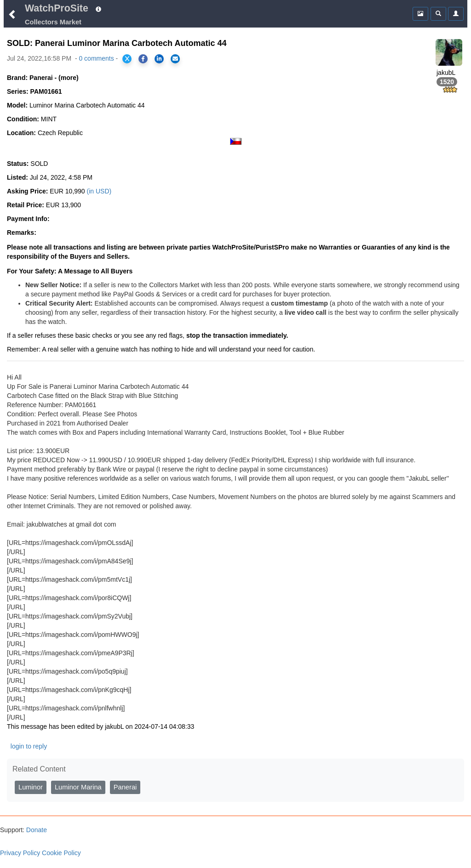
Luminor (31, 787)
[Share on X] (127, 59)
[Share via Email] (175, 59)
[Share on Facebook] (143, 59)
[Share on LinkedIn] (159, 59)
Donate (36, 830)
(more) (69, 78)
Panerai (125, 787)
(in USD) (99, 191)
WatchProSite (57, 8)
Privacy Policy (20, 853)
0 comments (96, 58)
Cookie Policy (61, 853)
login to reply (29, 746)
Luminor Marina (78, 787)
